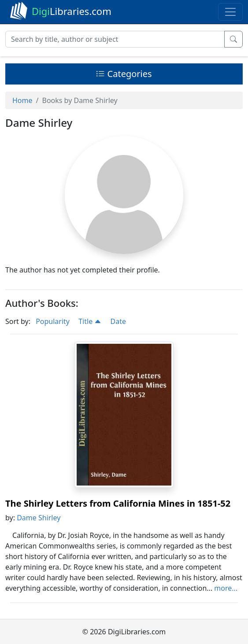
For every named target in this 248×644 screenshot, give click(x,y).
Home (22, 100)
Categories (124, 74)
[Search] (115, 39)
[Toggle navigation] (230, 12)
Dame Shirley (39, 518)
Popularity (53, 321)
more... (226, 588)
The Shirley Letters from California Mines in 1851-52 (118, 503)
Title (90, 321)
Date (118, 321)
